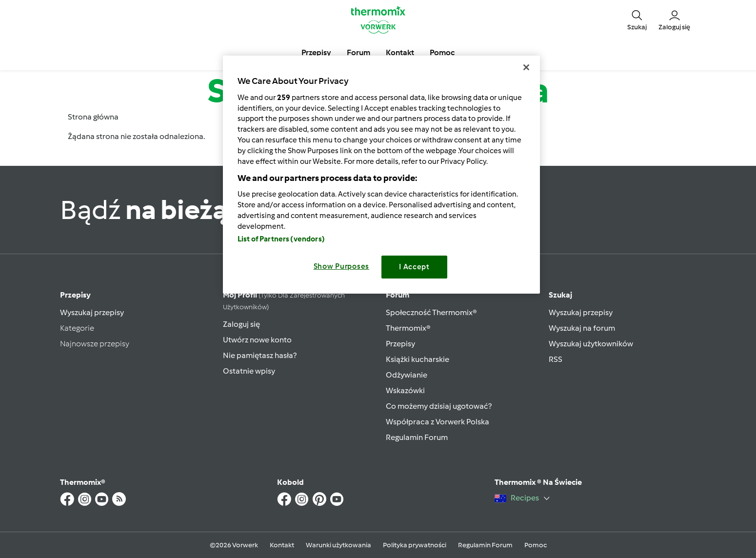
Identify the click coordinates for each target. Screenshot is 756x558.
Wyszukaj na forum (582, 328)
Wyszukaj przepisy (92, 312)
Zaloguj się (241, 324)
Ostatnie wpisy (249, 371)
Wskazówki (405, 390)
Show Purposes (342, 266)
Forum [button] (358, 52)
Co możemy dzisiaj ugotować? (439, 406)
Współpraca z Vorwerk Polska (438, 422)
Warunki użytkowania (338, 545)
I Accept (414, 267)
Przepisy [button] (316, 52)
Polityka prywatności (415, 545)
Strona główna (93, 117)
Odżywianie (407, 375)
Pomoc (536, 545)
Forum (398, 295)
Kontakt (282, 545)
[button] (637, 20)
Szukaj (560, 295)
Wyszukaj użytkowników (591, 344)
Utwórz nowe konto (257, 340)
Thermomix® (408, 328)
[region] (381, 174)
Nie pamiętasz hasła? (260, 355)
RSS (556, 359)
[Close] (526, 67)
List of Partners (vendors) (281, 239)
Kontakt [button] (400, 52)
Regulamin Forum (417, 437)
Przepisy (75, 295)
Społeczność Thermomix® (431, 312)
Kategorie (77, 328)
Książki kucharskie (418, 359)
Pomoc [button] (442, 52)
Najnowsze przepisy (95, 344)
